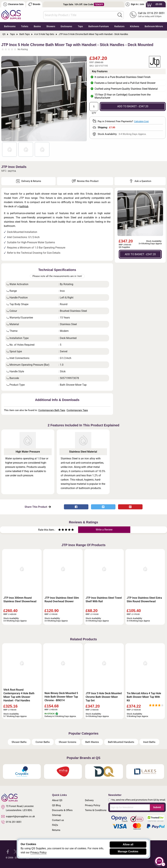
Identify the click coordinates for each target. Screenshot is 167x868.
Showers (51, 26)
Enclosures (66, 26)
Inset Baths (149, 742)
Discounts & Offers (62, 810)
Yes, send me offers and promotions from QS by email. (138, 800)
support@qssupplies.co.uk (18, 816)
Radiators (119, 26)
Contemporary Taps (77, 410)
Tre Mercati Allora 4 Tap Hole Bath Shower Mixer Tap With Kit (144, 697)
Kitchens (135, 26)
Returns (56, 830)
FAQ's (55, 825)
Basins (37, 26)
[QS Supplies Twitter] (16, 851)
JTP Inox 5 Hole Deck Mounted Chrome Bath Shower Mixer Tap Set (104, 697)
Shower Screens (68, 742)
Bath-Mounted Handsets (121, 742)
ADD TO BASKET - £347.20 (133, 106)
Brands (34, 4)
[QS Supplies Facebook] (8, 851)
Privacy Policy (93, 805)
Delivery (89, 800)
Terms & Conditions (96, 810)
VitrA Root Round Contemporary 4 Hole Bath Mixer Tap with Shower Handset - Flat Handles (19, 695)
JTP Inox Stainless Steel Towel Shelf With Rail (104, 600)
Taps (80, 26)
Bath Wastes (92, 742)
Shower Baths (19, 742)
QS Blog (56, 805)
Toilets (25, 26)
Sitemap (57, 815)
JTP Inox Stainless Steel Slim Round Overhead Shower (62, 600)
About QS (57, 800)
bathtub (24, 206)
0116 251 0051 (11, 822)
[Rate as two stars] (61, 530)
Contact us (58, 820)
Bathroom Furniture (99, 26)
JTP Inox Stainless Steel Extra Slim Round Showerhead (144, 600)
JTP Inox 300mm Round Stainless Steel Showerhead (20, 600)
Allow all (128, 844)
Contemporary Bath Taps (52, 410)
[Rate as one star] (60, 530)
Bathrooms (10, 26)
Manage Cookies (128, 851)
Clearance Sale (13, 4)
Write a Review (104, 530)
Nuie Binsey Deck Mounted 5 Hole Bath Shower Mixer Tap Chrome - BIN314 (61, 697)
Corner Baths (43, 742)
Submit (157, 807)
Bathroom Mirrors (154, 26)
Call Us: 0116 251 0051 (151, 13)
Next (83, 99)
